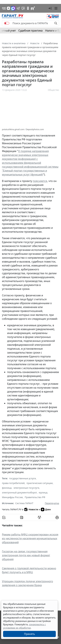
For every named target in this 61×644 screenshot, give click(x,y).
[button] (50, 8)
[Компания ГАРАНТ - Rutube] (33, 8)
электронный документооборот (19, 493)
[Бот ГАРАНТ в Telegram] (23, 8)
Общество (53, 90)
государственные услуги (22, 478)
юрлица (43, 493)
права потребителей (13, 483)
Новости (31, 509)
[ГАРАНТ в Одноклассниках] (28, 8)
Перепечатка (52, 503)
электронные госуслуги (26, 488)
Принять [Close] (30, 634)
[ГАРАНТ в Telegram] (18, 8)
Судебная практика (30, 31)
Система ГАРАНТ (24, 503)
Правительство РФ (35, 497)
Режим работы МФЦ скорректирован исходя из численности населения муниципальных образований (30, 538)
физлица (7, 488)
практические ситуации (40, 483)
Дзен (46, 509)
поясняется (40, 181)
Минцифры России (12, 497)
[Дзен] (8, 8)
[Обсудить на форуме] (39, 517)
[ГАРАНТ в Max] (13, 8)
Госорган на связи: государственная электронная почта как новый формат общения (26, 555)
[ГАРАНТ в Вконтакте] (4, 8)
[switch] (7, 23)
